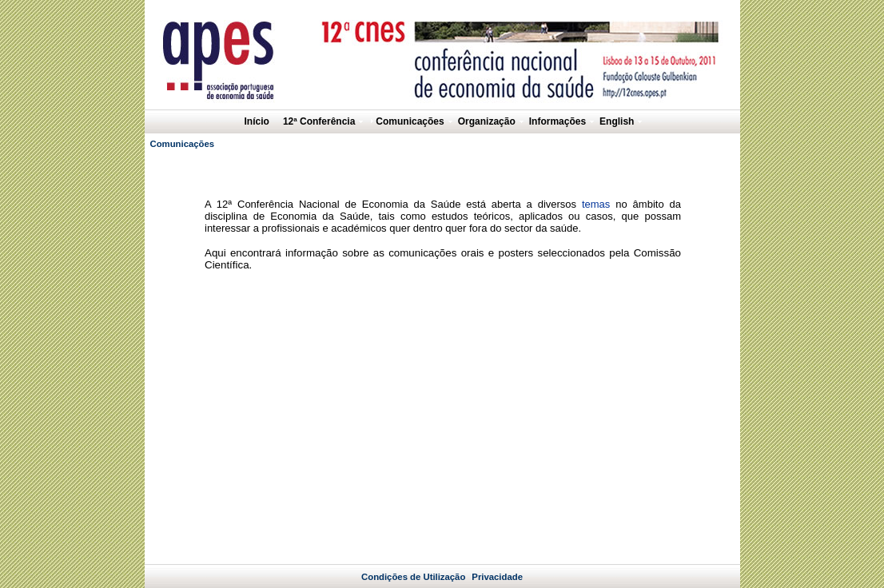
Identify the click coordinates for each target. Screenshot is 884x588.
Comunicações (183, 144)
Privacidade (497, 564)
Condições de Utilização (413, 564)
